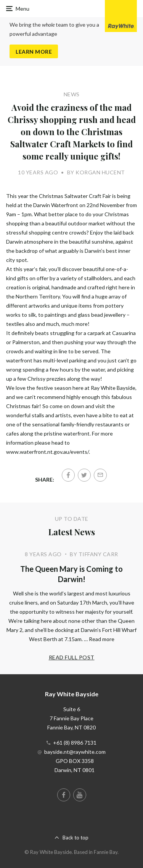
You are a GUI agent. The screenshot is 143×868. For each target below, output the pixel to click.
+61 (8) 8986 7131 (75, 743)
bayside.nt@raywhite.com (75, 752)
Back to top (76, 838)
